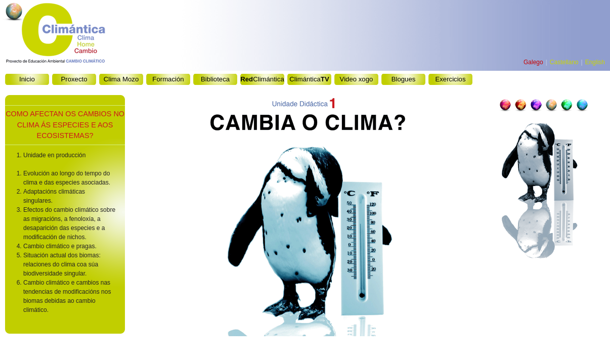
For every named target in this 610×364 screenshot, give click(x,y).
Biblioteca (215, 79)
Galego (533, 62)
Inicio (27, 79)
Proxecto (74, 79)
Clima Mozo (121, 79)
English (595, 62)
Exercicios (450, 79)
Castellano (564, 62)
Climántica (262, 79)
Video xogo (357, 79)
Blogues (404, 79)
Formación (168, 79)
